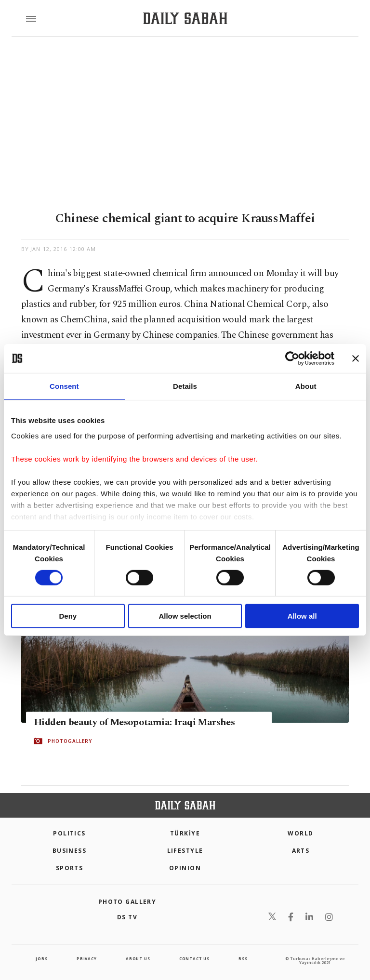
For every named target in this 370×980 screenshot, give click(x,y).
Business (70, 851)
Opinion (185, 868)
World (300, 833)
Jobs (41, 959)
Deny (68, 616)
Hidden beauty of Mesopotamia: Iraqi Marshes (134, 722)
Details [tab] (185, 386)
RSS (243, 959)
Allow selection (185, 616)
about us (138, 959)
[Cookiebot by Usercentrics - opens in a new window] (292, 358)
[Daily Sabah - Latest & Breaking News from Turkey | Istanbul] (185, 19)
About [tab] (306, 386)
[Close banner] (356, 358)
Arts (301, 851)
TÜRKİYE (185, 833)
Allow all (302, 616)
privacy (87, 959)
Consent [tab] (64, 386)
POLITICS (69, 833)
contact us (194, 959)
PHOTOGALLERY (70, 741)
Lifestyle (185, 851)
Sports (70, 868)
